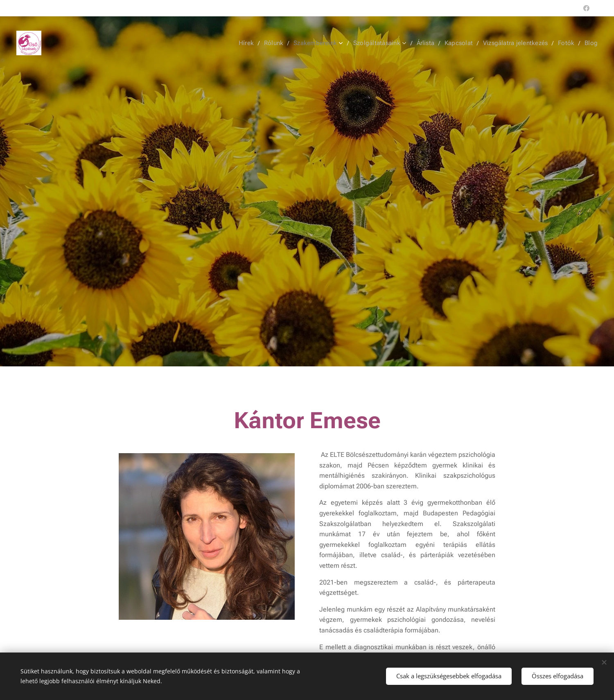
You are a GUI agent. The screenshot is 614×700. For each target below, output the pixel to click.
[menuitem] (251, 43)
